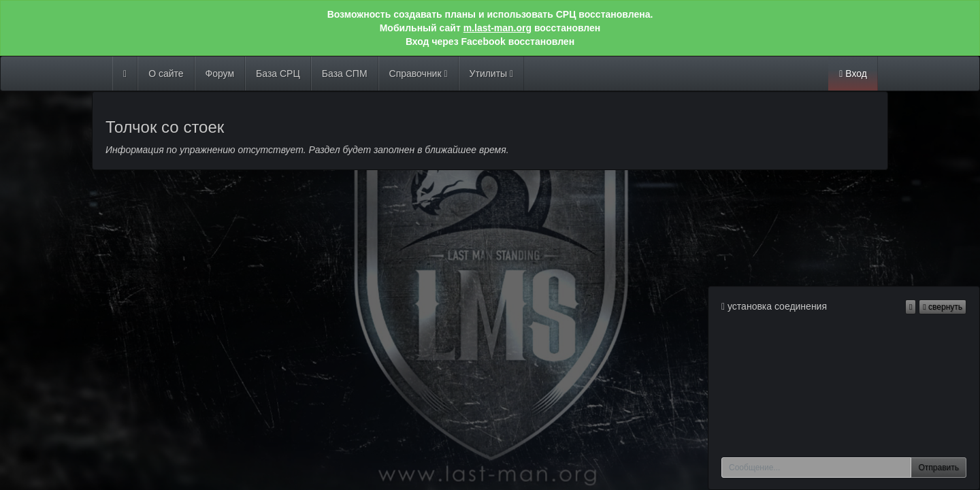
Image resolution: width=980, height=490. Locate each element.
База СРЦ (278, 73)
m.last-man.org (497, 28)
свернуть (943, 307)
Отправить (938, 468)
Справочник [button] (419, 73)
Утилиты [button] (492, 73)
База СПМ (345, 73)
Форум (220, 73)
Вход (853, 73)
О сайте (166, 73)
